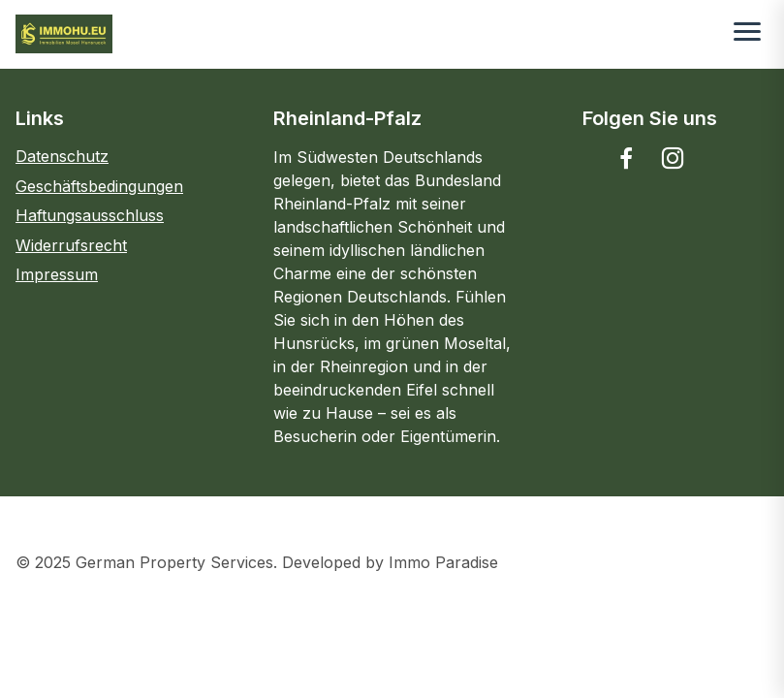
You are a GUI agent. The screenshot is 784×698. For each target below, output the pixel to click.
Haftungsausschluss (90, 215)
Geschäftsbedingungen (99, 186)
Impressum (57, 274)
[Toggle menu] (747, 34)
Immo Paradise (443, 562)
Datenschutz (62, 156)
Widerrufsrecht (71, 245)
